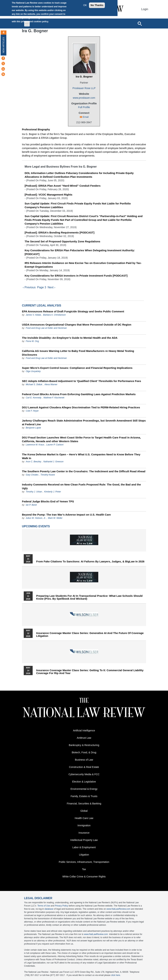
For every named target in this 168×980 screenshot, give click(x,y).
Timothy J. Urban (34, 492)
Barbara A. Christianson (54, 315)
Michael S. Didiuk (34, 385)
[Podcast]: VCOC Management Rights (49, 195)
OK (85, 5)
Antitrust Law (84, 738)
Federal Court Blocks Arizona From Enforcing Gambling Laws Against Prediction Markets (79, 395)
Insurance (84, 833)
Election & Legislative (84, 782)
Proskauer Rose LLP (84, 88)
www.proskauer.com (84, 98)
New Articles (4, 45)
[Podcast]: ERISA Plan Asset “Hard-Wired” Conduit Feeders (63, 186)
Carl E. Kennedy (33, 398)
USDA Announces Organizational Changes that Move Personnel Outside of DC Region (77, 325)
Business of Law (84, 760)
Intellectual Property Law (84, 841)
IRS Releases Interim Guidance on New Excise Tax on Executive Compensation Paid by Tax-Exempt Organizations (83, 265)
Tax (84, 870)
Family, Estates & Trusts (84, 797)
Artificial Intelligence (84, 731)
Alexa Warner (51, 385)
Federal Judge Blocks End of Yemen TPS (48, 502)
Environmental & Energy (84, 789)
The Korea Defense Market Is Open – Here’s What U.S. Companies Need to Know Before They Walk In (81, 457)
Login (145, 9)
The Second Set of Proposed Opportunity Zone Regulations (62, 241)
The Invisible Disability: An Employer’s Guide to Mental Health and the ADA (70, 338)
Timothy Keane (48, 475)
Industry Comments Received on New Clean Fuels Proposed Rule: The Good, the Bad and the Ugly (81, 487)
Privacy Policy (61, 906)
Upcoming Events (36, 527)
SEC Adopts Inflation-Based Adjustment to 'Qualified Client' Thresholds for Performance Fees (82, 382)
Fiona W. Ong (32, 342)
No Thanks (97, 5)
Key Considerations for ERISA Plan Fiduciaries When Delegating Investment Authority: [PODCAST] (80, 252)
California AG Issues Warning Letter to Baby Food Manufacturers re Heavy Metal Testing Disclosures (78, 353)
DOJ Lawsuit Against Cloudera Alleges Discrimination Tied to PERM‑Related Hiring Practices (81, 408)
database (49, 909)
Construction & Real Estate (84, 768)
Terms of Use (44, 906)
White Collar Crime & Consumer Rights (84, 877)
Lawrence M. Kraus (35, 445)
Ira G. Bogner (84, 76)
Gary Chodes (32, 475)
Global (84, 811)
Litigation (84, 855)
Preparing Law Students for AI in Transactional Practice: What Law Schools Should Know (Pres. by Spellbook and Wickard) (89, 598)
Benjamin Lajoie (33, 428)
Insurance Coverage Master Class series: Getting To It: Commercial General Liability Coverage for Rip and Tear (90, 672)
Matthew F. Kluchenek (54, 398)
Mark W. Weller (55, 519)
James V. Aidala (33, 315)
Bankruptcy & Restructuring (84, 746)
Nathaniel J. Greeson (53, 462)
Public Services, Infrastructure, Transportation (84, 862)
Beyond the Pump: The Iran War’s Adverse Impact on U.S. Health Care (66, 515)
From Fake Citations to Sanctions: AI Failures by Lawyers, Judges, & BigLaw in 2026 (90, 562)
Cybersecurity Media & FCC (84, 775)
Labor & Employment (84, 848)
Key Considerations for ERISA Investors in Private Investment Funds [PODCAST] (76, 276)
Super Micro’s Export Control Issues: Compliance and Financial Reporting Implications (77, 368)
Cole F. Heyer (32, 411)
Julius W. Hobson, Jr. (36, 519)
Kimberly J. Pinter (53, 492)
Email (86, 117)
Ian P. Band (31, 505)
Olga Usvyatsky (33, 372)
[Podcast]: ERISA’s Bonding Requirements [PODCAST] (59, 232)
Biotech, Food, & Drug (84, 753)
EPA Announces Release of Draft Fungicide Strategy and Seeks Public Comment (73, 312)
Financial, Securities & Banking (84, 804)
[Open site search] (140, 24)
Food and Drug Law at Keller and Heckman (46, 329)
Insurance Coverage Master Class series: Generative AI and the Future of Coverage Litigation (90, 635)
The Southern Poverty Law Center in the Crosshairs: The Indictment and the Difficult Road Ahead (84, 472)
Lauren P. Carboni (55, 445)
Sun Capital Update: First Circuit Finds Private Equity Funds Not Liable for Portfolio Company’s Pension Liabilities (78, 205)
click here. (116, 976)
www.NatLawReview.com (118, 909)
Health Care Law (84, 819)
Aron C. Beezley (33, 462)
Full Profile (84, 107)
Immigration (84, 826)
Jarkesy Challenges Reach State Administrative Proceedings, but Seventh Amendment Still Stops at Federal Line (84, 423)
